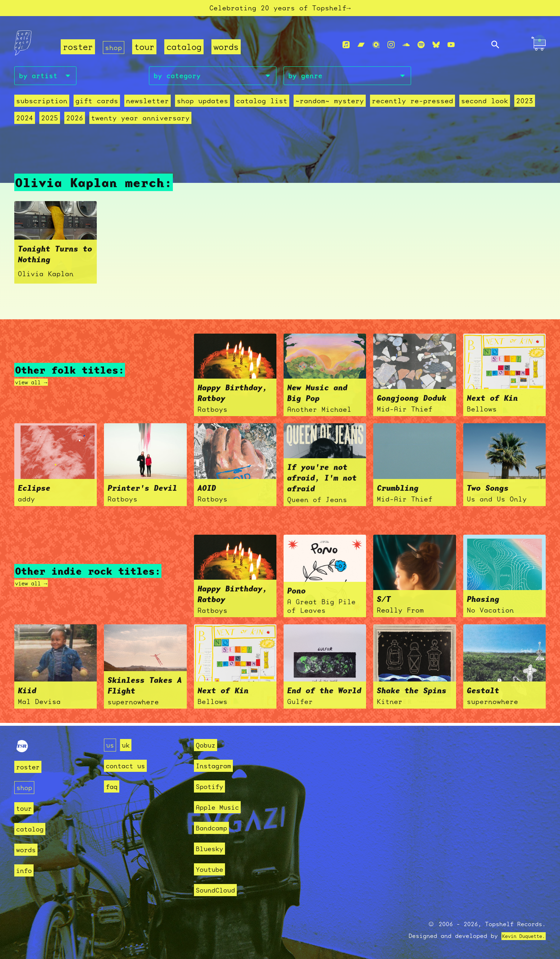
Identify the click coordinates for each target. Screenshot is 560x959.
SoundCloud (219, 890)
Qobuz (207, 745)
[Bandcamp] (361, 48)
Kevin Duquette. (518, 936)
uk (128, 745)
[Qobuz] (376, 48)
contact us (129, 766)
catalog (187, 50)
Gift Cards (97, 106)
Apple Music (221, 807)
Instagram (217, 766)
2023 (525, 106)
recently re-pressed (412, 106)
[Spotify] (421, 48)
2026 (75, 124)
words (229, 50)
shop (115, 50)
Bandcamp (214, 828)
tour (147, 50)
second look (485, 106)
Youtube (212, 869)
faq (113, 786)
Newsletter (147, 106)
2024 (25, 124)
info (25, 870)
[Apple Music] (346, 48)
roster (78, 50)
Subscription (42, 106)
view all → (36, 385)
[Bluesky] (436, 48)
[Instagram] (391, 48)
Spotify (212, 786)
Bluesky (212, 848)
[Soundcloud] (406, 48)
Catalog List (262, 106)
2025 (50, 124)
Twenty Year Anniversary (140, 124)
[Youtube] (451, 48)
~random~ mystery (330, 106)
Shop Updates (202, 106)
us (111, 745)
